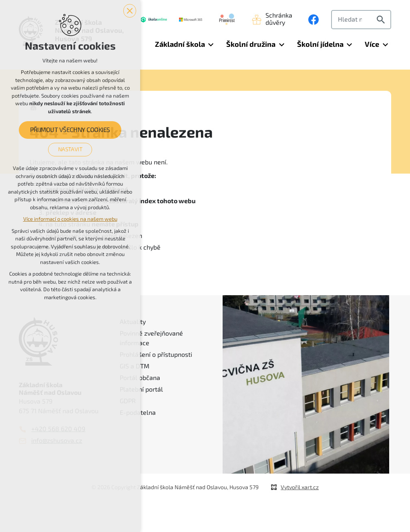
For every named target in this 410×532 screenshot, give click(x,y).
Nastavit (70, 149)
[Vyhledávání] (382, 20)
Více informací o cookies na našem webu (70, 219)
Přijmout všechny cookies (70, 130)
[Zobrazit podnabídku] (211, 45)
